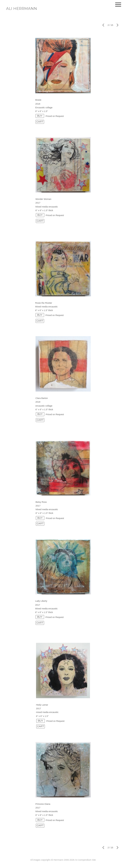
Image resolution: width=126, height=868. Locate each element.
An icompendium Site (85, 860)
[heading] (22, 9)
